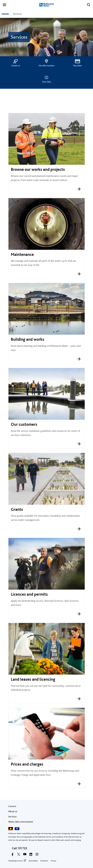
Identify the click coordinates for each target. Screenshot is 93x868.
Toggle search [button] (88, 4)
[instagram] (37, 855)
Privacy (54, 861)
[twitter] (19, 855)
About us (13, 811)
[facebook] (13, 855)
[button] (4, 5)
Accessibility (33, 861)
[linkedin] (31, 855)
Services (12, 817)
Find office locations (46, 66)
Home (5, 14)
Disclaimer (44, 861)
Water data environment (21, 822)
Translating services (15, 861)
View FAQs (46, 82)
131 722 (22, 848)
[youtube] (25, 855)
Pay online (77, 66)
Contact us (16, 66)
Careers (12, 806)
